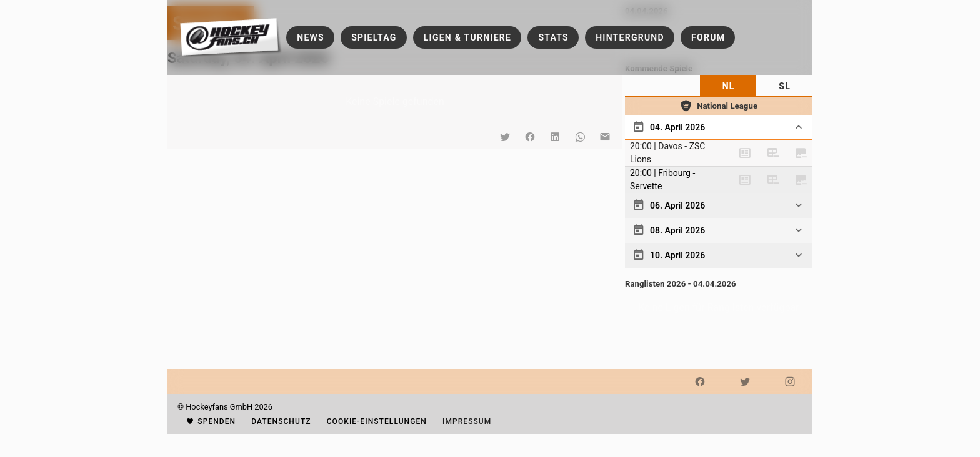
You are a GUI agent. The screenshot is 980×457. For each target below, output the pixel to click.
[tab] (728, 86)
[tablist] (719, 86)
